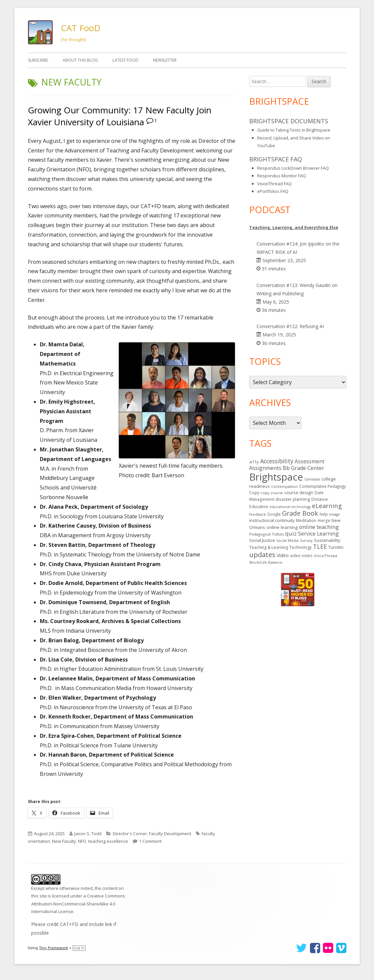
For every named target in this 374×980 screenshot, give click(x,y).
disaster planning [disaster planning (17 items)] (293, 499)
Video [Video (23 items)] (283, 555)
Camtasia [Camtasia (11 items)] (312, 479)
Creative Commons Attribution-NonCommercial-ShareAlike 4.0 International (78, 904)
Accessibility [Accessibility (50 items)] (277, 461)
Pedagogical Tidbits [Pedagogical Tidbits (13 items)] (266, 534)
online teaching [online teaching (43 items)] (319, 527)
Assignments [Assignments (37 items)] (265, 468)
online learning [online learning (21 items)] (282, 527)
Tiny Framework (54, 948)
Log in (79, 948)
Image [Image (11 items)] (335, 514)
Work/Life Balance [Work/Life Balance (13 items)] (266, 562)
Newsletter (165, 60)
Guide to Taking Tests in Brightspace (294, 130)
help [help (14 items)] (324, 514)
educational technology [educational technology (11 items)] (290, 507)
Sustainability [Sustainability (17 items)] (327, 540)
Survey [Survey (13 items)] (306, 540)
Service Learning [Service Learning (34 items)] (318, 534)
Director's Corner (130, 834)
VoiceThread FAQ (274, 184)
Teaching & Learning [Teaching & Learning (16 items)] (269, 547)
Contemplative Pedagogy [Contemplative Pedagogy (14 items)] (322, 486)
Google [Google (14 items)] (274, 514)
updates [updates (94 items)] (262, 554)
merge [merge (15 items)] (324, 520)
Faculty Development (170, 834)
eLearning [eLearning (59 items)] (327, 506)
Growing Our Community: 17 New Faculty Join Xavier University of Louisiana (120, 116)
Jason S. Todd (88, 834)
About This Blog (80, 60)
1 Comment (150, 841)
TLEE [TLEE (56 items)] (320, 547)
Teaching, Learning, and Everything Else (294, 227)
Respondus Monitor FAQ (282, 176)
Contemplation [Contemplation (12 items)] (284, 486)
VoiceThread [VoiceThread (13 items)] (326, 556)
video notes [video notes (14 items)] (301, 555)
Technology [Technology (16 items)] (300, 547)
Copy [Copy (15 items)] (254, 493)
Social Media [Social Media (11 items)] (288, 541)
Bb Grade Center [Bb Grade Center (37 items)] (303, 468)
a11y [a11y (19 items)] (254, 462)
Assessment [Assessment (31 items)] (310, 461)
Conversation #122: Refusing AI (290, 326)
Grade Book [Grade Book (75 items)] (300, 513)
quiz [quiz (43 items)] (291, 533)
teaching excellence (108, 841)
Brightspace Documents (289, 121)
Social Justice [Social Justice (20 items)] (262, 540)
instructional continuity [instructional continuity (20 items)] (272, 520)
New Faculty (64, 841)
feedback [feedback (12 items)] (258, 514)
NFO (82, 841)
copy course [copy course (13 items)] (272, 493)
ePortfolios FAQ (273, 191)
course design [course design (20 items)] (299, 492)
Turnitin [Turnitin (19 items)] (336, 547)
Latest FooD (125, 60)
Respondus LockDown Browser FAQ (293, 168)
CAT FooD (81, 28)
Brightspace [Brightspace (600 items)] (276, 477)
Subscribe (38, 60)
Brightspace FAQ (276, 159)
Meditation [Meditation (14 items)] (306, 520)
